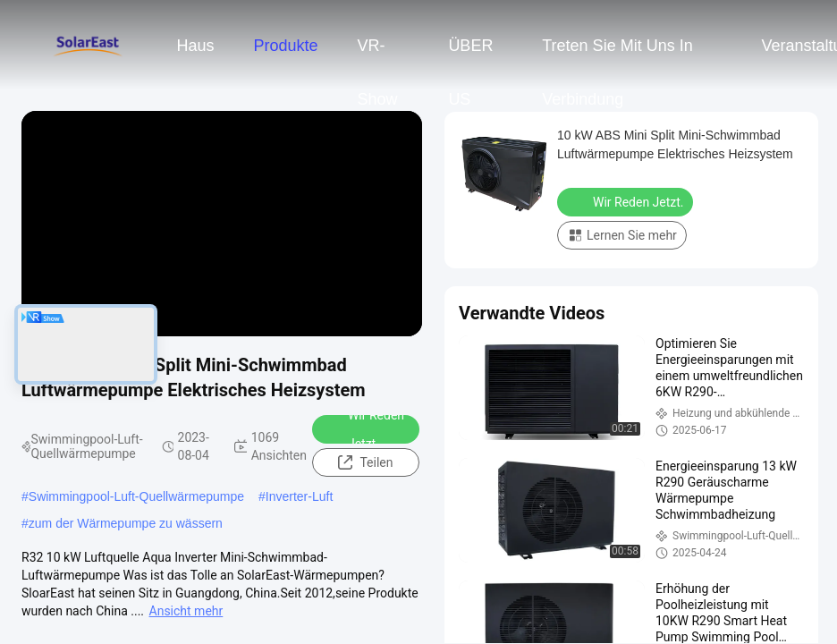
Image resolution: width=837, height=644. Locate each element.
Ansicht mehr (186, 611)
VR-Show (378, 55)
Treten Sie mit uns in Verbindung (617, 55)
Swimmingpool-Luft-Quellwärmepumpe (136, 496)
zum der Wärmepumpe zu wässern (126, 523)
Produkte (285, 46)
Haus (195, 46)
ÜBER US (470, 55)
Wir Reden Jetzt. (364, 429)
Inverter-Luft (299, 496)
